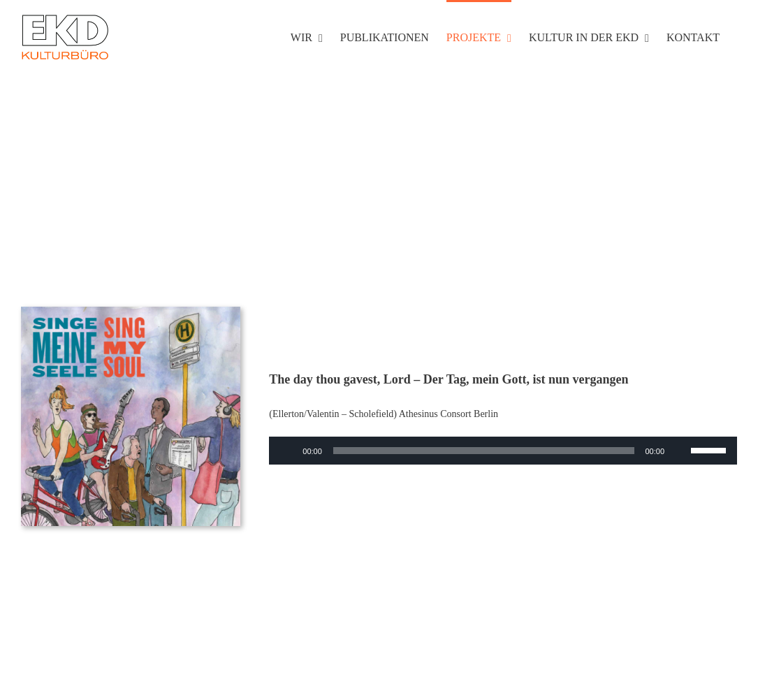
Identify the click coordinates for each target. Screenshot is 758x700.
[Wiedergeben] (287, 451)
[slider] (484, 451)
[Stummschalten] (680, 451)
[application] (503, 451)
